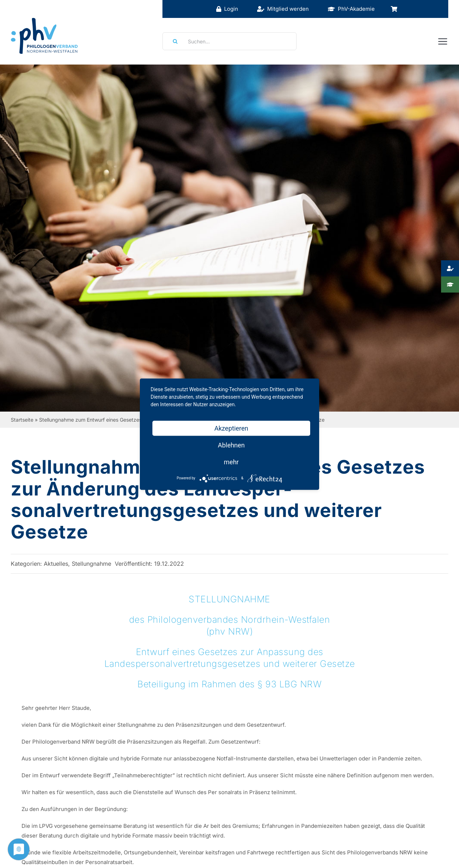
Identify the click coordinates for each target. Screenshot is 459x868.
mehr (231, 462)
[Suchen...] (229, 41)
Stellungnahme (91, 564)
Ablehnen (231, 445)
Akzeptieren (231, 428)
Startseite (22, 420)
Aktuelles (56, 564)
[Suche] (173, 41)
